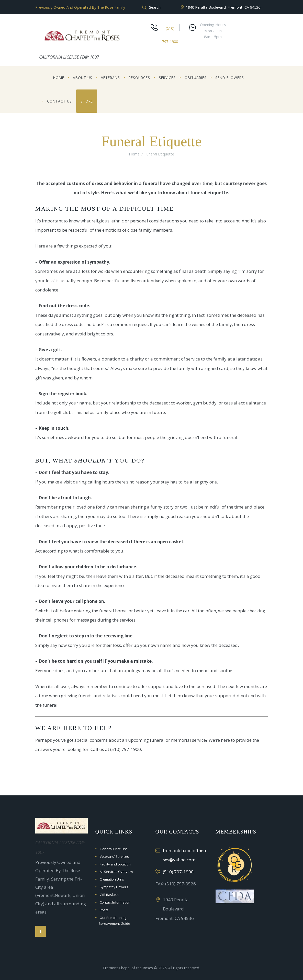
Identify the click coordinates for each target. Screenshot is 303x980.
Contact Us (59, 101)
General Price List (113, 849)
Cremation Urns (112, 879)
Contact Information (115, 902)
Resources (139, 78)
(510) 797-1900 (178, 872)
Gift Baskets (109, 895)
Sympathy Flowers (114, 887)
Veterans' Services (114, 857)
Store (87, 101)
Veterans (110, 78)
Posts (104, 910)
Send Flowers (230, 78)
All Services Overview (116, 872)
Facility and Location (115, 864)
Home (59, 78)
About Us (83, 78)
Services (167, 78)
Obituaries (196, 78)
